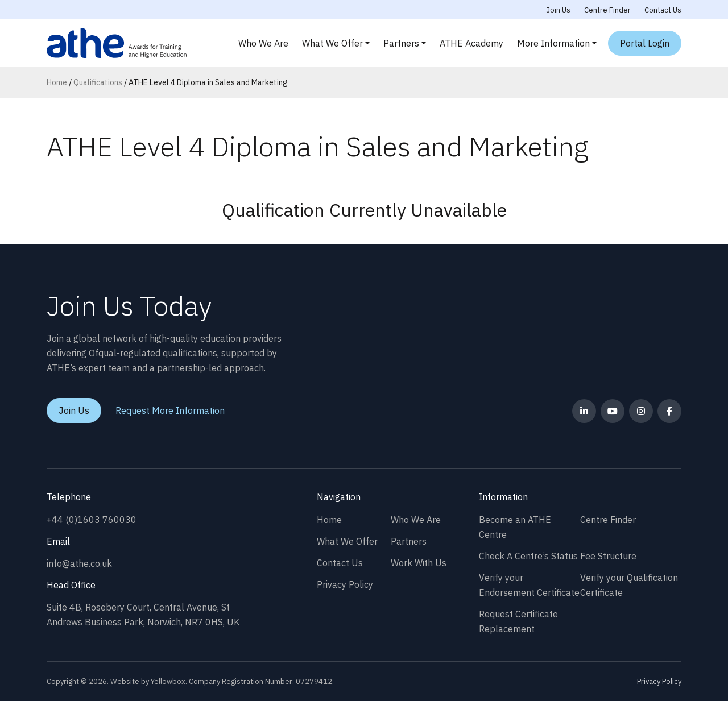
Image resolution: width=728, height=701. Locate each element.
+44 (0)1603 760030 (92, 520)
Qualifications (98, 82)
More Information (553, 43)
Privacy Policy (345, 584)
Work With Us (419, 563)
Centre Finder (607, 10)
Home (57, 82)
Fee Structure (608, 556)
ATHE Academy (471, 43)
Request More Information (170, 410)
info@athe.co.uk (79, 563)
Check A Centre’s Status (528, 556)
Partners (401, 43)
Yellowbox (168, 681)
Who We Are (263, 43)
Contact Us (663, 10)
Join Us (559, 10)
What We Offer (332, 43)
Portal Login (645, 43)
